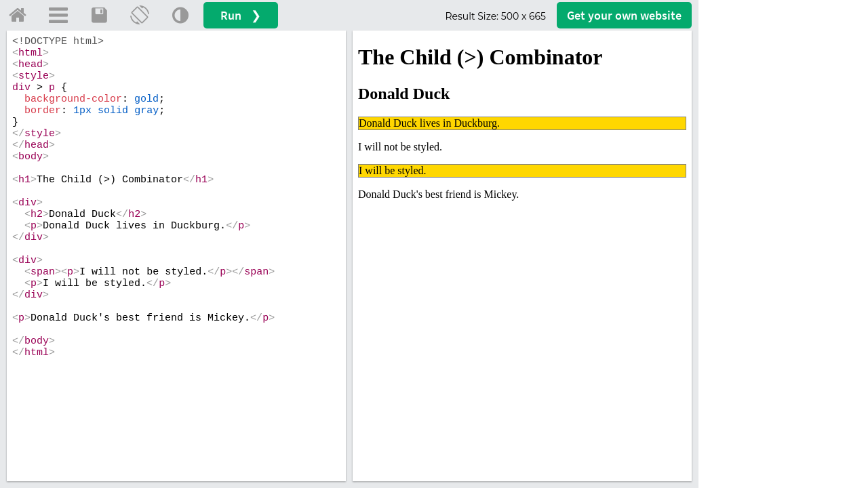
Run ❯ (241, 15)
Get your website (624, 15)
